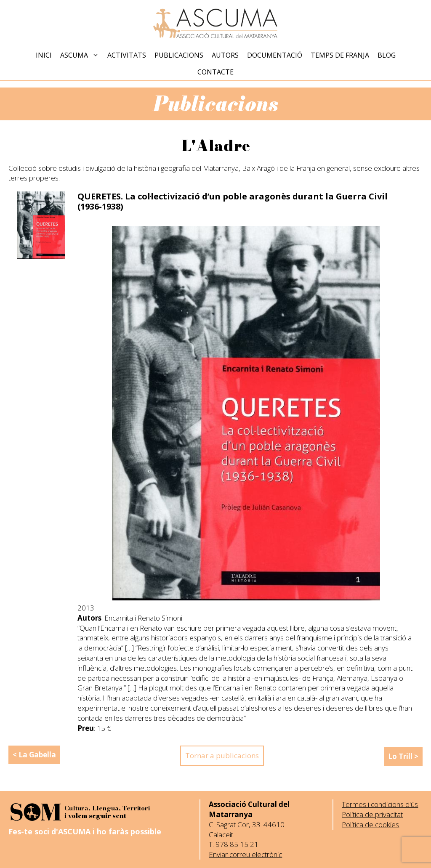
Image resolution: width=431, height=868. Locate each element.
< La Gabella (34, 755)
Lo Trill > (403, 756)
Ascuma (82, 55)
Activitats (127, 55)
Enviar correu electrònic (245, 854)
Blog (387, 55)
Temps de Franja (340, 55)
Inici (44, 55)
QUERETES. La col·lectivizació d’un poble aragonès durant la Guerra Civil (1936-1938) (233, 201)
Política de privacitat (372, 814)
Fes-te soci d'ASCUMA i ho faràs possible (85, 831)
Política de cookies (370, 824)
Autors (225, 55)
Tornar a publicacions (222, 755)
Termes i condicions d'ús (380, 804)
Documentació (275, 55)
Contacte (215, 72)
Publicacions (179, 55)
